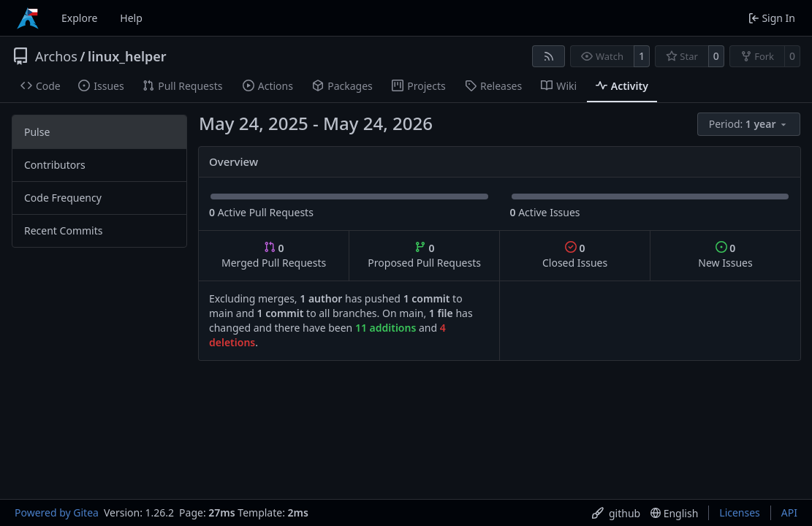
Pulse (37, 132)
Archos (56, 56)
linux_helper (127, 56)
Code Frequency (63, 198)
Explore (79, 18)
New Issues (725, 255)
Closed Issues (575, 255)
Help (131, 18)
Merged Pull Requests (274, 255)
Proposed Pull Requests (424, 255)
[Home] (28, 18)
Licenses (740, 512)
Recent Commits (63, 230)
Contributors (55, 165)
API (789, 512)
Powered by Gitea (57, 512)
